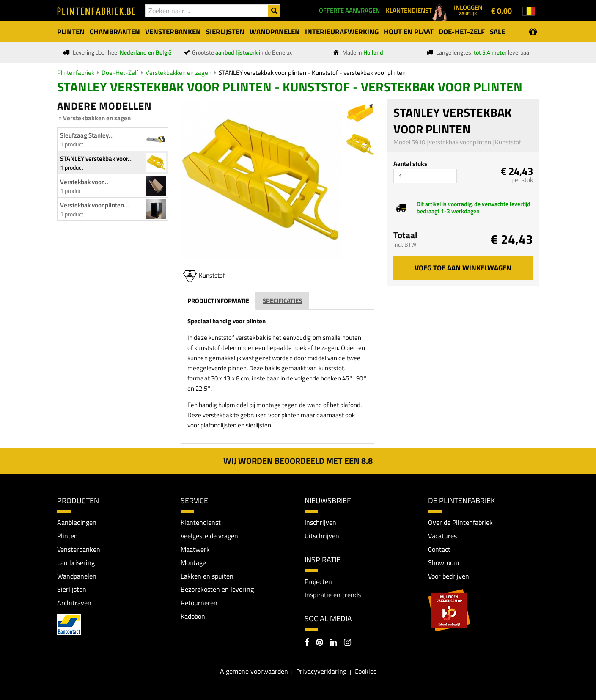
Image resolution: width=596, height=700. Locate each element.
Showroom (444, 562)
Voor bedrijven (449, 576)
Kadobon (193, 616)
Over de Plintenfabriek (460, 522)
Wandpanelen (77, 576)
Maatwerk (195, 549)
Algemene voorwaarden (254, 671)
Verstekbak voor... (84, 182)
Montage (193, 562)
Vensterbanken (79, 549)
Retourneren (199, 603)
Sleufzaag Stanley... (87, 135)
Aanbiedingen (77, 522)
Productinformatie (218, 301)
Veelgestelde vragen (209, 536)
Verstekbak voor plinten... (95, 205)
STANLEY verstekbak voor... (96, 158)
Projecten (318, 581)
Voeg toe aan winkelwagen (463, 268)
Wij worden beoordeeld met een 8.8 (298, 461)
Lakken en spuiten (207, 576)
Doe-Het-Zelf (120, 73)
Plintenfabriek (76, 73)
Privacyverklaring (321, 671)
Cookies (365, 671)
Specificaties (282, 301)
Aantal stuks (410, 164)
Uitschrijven (322, 536)
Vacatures (442, 536)
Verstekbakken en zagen (179, 73)
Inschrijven (320, 522)
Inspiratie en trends (333, 595)
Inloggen (468, 10)
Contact (439, 549)
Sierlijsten (72, 589)
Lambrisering (76, 562)
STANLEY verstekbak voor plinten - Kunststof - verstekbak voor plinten (312, 73)
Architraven (74, 603)
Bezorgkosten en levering (217, 589)
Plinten (67, 536)
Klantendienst (201, 522)
